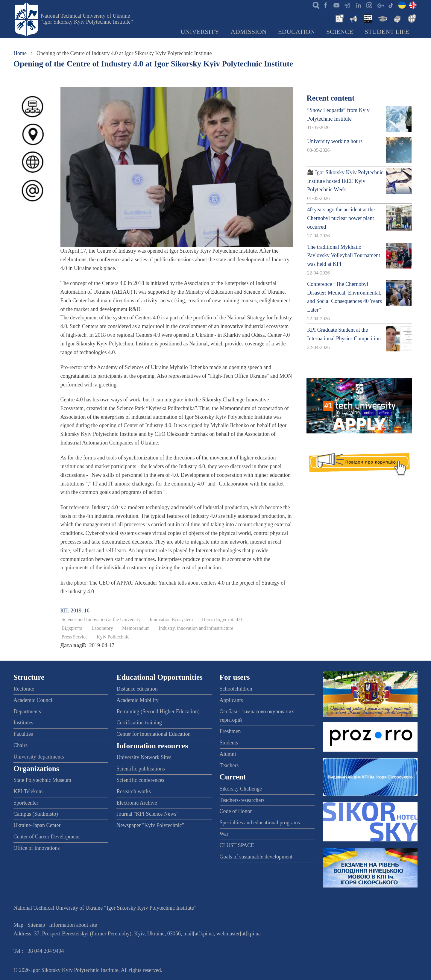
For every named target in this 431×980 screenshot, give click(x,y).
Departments (27, 712)
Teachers (229, 765)
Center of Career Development (47, 837)
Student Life (387, 32)
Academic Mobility (137, 700)
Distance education (137, 689)
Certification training (139, 723)
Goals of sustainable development (256, 857)
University (200, 32)
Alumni (228, 754)
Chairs (21, 745)
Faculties (23, 734)
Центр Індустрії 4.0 (222, 620)
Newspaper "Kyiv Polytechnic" (150, 825)
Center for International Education (153, 734)
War (224, 834)
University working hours (335, 141)
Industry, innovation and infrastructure (196, 628)
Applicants (231, 700)
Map (18, 925)
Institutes (23, 723)
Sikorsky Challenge (241, 789)
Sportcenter (26, 803)
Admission (249, 32)
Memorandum (136, 628)
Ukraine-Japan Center (37, 825)
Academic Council (34, 700)
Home (20, 53)
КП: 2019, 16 (75, 611)
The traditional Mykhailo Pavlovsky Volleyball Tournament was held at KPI (344, 256)
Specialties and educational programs (260, 823)
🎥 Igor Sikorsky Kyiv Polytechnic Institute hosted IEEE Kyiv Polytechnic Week (345, 181)
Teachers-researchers (242, 800)
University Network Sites (144, 757)
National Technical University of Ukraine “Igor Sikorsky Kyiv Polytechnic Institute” (87, 19)
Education (297, 32)
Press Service (75, 637)
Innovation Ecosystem (171, 620)
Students (229, 743)
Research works (133, 791)
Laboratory (102, 628)
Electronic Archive (137, 803)
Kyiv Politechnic (113, 637)
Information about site (73, 925)
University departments (39, 757)
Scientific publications (141, 769)
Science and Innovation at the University (101, 620)
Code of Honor (236, 811)
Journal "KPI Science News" (147, 814)
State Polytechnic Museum (42, 780)
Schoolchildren (236, 689)
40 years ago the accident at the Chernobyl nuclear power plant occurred (341, 218)
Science (340, 32)
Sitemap (36, 925)
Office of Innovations (37, 848)
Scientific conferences (140, 780)
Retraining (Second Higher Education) (158, 712)
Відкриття (72, 628)
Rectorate (24, 689)
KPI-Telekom (28, 791)
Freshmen (230, 731)
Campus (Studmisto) (36, 814)
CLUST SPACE (237, 845)
